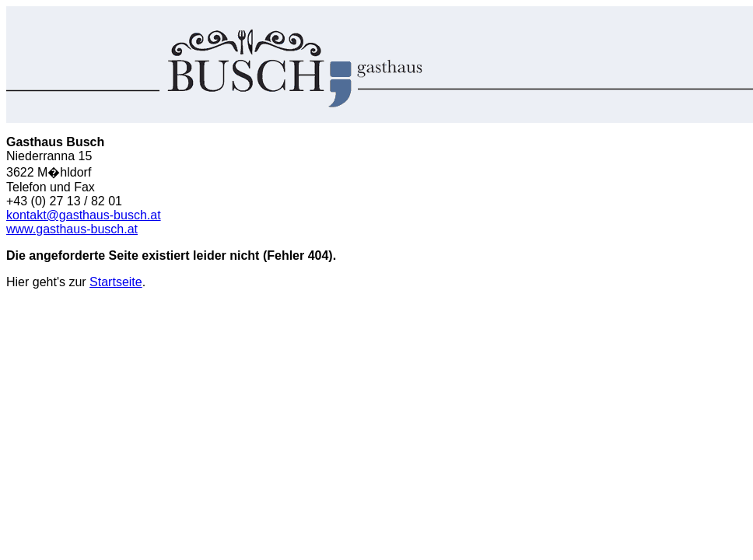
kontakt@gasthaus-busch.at (84, 215)
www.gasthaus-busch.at (72, 229)
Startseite (116, 282)
